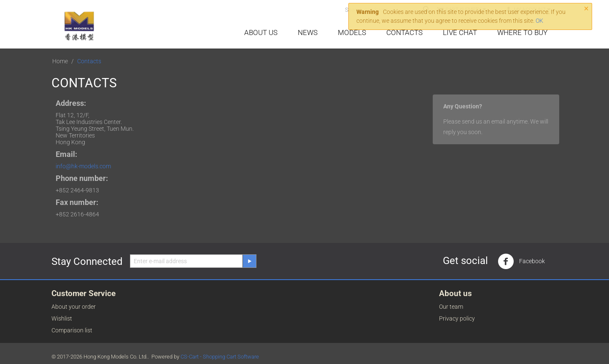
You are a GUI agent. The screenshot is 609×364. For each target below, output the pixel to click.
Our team (451, 307)
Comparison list (72, 330)
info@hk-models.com (83, 166)
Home (60, 61)
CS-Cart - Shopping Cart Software (220, 357)
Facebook (521, 262)
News (308, 32)
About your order (74, 307)
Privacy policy (457, 318)
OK (539, 21)
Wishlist (62, 318)
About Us (261, 32)
